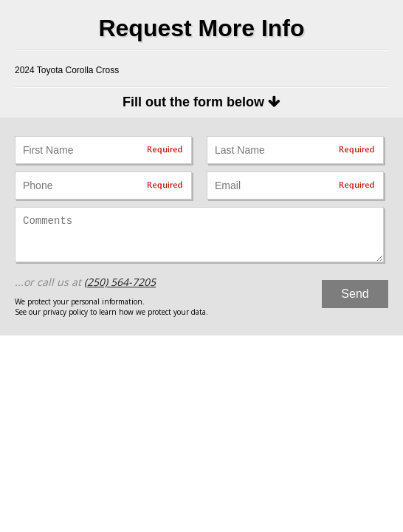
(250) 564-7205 (120, 282)
